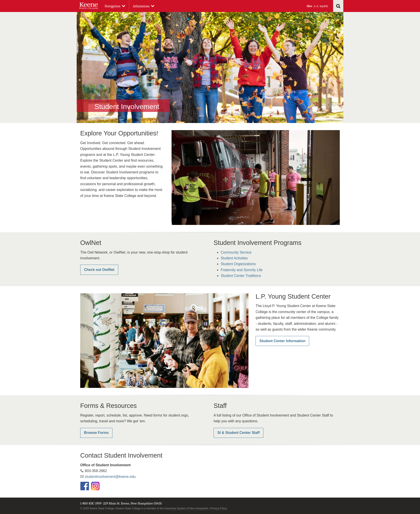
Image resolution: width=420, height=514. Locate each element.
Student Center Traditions (241, 276)
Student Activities (234, 258)
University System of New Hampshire (186, 508)
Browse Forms (96, 433)
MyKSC (324, 6)
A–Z (316, 6)
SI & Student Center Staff (238, 433)
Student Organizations (238, 264)
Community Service (236, 252)
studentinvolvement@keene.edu (110, 477)
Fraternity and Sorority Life (242, 270)
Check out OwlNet (99, 270)
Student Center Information (282, 341)
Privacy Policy (219, 508)
